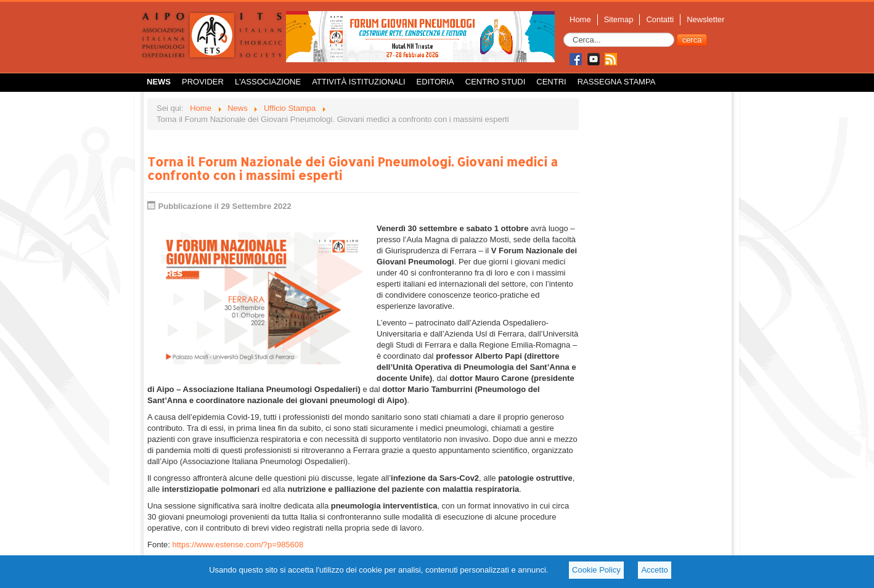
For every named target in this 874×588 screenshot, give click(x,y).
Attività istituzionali (358, 82)
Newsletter (705, 19)
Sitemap (619, 19)
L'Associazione (268, 82)
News (159, 82)
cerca (692, 40)
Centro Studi (496, 82)
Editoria (435, 82)
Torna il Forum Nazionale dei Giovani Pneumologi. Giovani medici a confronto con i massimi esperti (353, 168)
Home (580, 19)
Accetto (654, 570)
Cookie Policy (596, 570)
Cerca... (564, 33)
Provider (203, 82)
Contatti (660, 19)
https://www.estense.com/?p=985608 (238, 545)
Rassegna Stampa (617, 82)
